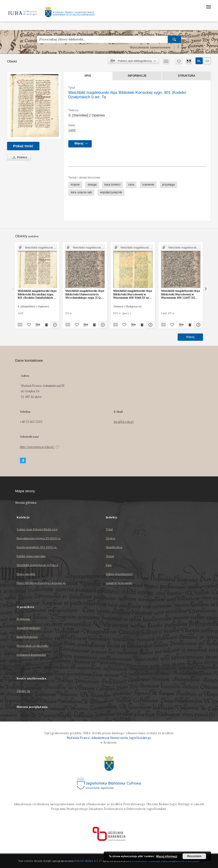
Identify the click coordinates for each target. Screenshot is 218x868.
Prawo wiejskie (26, 574)
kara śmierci (112, 185)
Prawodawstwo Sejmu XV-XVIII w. (39, 538)
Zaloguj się (24, 691)
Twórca (111, 538)
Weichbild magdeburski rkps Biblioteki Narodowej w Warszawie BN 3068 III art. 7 (133, 294)
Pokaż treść (23, 146)
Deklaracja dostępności (31, 655)
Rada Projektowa (27, 637)
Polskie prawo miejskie (31, 556)
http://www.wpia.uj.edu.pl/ (40, 447)
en (207, 61)
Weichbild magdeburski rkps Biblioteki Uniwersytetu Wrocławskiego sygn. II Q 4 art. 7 (85, 294)
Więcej (190, 337)
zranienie (148, 185)
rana (131, 185)
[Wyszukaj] (174, 39)
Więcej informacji (167, 856)
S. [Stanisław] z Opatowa (87, 115)
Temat (110, 556)
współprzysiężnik (111, 192)
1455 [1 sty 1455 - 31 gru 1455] (72, 131)
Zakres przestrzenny (119, 574)
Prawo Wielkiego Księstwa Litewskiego (41, 583)
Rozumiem (194, 856)
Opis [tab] (88, 76)
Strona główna (26, 503)
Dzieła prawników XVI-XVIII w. (37, 547)
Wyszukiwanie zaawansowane (150, 48)
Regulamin (23, 619)
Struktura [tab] (187, 76)
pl (199, 61)
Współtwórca (114, 547)
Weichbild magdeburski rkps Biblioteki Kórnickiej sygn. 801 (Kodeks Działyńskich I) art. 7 (37, 294)
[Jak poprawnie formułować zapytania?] (178, 48)
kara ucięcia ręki (81, 192)
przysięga (168, 185)
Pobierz (19, 157)
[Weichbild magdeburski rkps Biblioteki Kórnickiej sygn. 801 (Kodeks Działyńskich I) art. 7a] (34, 105)
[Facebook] (23, 461)
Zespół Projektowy (29, 628)
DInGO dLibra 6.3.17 (88, 861)
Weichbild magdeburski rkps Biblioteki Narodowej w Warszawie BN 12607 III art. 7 (180, 294)
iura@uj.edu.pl (124, 422)
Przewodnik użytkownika (33, 646)
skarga (92, 185)
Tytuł (109, 529)
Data (109, 565)
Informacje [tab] (137, 76)
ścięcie (75, 185)
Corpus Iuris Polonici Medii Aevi (37, 529)
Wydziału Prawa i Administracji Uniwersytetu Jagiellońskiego (109, 738)
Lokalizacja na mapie (119, 583)
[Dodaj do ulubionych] (179, 61)
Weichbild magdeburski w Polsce (38, 565)
